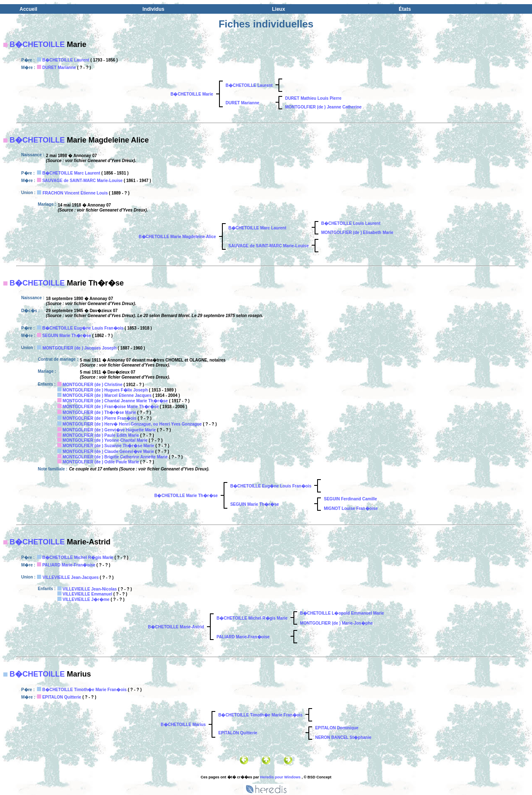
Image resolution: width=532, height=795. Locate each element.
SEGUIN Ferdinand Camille (350, 499)
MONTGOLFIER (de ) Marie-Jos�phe (336, 623)
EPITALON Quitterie (62, 697)
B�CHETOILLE (37, 44)
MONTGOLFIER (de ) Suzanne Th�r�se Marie (109, 446)
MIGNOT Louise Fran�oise (351, 508)
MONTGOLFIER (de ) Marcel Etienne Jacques (107, 395)
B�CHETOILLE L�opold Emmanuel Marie (342, 613)
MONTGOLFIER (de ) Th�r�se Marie (100, 412)
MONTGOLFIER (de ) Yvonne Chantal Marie (105, 440)
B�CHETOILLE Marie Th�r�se (186, 496)
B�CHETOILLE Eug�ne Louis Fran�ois (83, 328)
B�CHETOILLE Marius (183, 725)
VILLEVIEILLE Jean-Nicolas (90, 589)
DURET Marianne (59, 68)
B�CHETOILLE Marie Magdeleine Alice (177, 237)
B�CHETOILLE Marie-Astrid (176, 627)
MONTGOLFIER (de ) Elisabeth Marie (357, 233)
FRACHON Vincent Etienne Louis (75, 193)
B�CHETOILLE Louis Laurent (351, 223)
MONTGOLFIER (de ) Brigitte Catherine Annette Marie (115, 457)
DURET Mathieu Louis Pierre (313, 98)
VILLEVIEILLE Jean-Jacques (70, 577)
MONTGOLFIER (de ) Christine (93, 385)
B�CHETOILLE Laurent (66, 60)
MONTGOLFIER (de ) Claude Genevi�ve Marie (108, 452)
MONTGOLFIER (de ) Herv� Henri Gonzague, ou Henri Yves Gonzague (132, 424)
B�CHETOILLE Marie (192, 94)
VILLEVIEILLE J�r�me (86, 599)
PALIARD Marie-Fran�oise (69, 565)
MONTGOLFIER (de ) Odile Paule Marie (101, 462)
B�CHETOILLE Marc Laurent (71, 173)
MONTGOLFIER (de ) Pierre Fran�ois (100, 418)
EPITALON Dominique (337, 728)
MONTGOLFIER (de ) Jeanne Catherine (323, 107)
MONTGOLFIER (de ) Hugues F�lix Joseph (105, 390)
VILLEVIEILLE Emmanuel (87, 594)
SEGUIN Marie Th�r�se (67, 336)
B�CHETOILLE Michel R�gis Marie (78, 557)
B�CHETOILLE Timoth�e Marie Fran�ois (85, 690)
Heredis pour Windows (280, 777)
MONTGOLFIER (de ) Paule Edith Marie (101, 435)
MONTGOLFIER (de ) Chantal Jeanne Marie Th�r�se (115, 401)
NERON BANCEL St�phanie (343, 737)
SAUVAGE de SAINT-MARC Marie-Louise (83, 181)
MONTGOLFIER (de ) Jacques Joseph (79, 348)
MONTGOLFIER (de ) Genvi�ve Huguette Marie (109, 430)
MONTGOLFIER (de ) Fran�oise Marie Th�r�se (111, 407)
